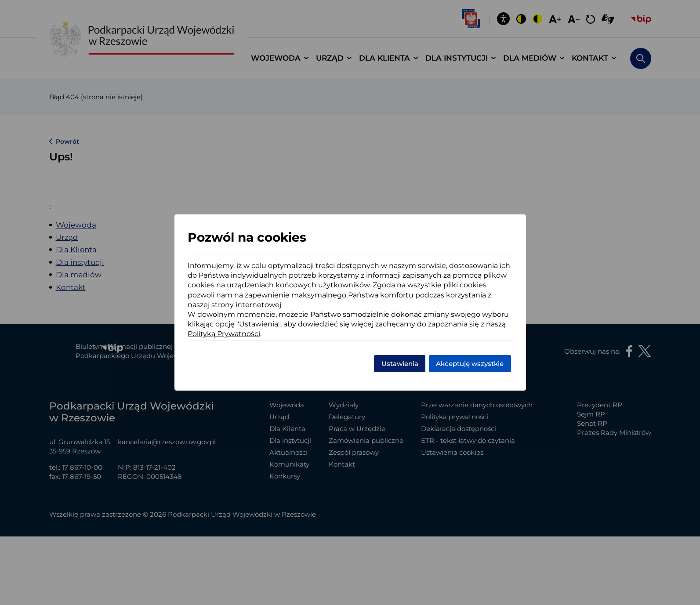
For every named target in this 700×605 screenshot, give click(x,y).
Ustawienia (400, 364)
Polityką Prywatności (224, 334)
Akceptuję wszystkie (470, 364)
